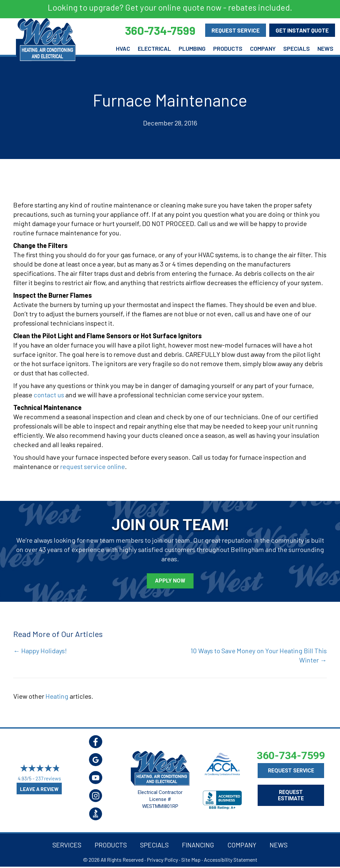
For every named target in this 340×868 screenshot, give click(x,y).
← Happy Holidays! (40, 651)
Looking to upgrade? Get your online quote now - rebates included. (170, 7)
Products (228, 48)
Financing (198, 845)
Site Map (191, 860)
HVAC (123, 48)
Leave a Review (39, 789)
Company (263, 48)
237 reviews (48, 779)
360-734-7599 (291, 755)
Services (67, 845)
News (325, 48)
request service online (92, 466)
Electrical (154, 48)
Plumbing (192, 48)
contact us (49, 395)
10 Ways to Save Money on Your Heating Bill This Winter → (259, 655)
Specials (297, 48)
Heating (57, 696)
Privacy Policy (162, 860)
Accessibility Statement (231, 860)
